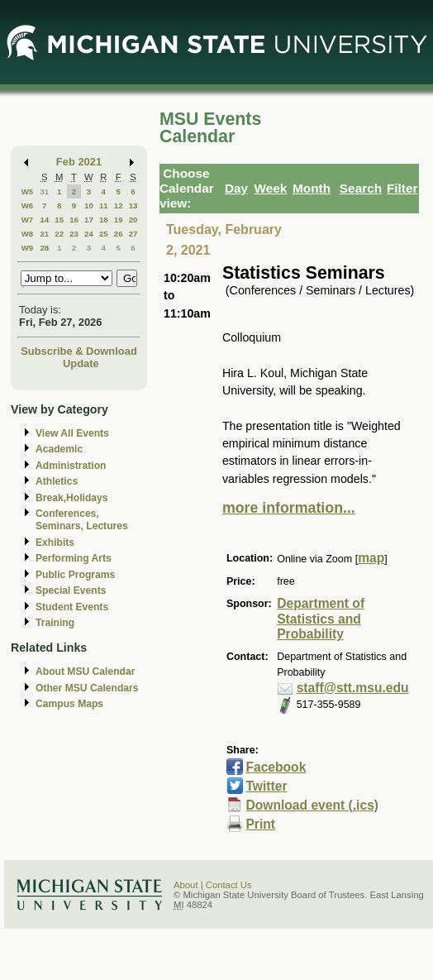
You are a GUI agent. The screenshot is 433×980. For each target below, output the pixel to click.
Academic (59, 449)
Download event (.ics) (312, 805)
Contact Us (229, 885)
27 (133, 234)
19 (119, 220)
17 (89, 220)
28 (44, 248)
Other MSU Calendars (87, 688)
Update (81, 363)
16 (74, 220)
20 (133, 220)
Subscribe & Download (79, 351)
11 (104, 206)
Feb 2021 (79, 162)
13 (133, 206)
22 (59, 234)
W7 (28, 220)
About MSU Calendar (85, 672)
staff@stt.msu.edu (353, 688)
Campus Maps (69, 704)
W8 (28, 234)
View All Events (72, 433)
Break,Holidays (72, 498)
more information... (289, 508)
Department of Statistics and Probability (321, 619)
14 (44, 220)
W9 (28, 248)
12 (119, 206)
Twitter (266, 786)
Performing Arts (74, 558)
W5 (28, 191)
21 (44, 234)
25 (104, 234)
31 (44, 191)
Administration (71, 466)
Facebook (276, 767)
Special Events (71, 590)
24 (89, 234)
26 (119, 234)
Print (260, 824)
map (371, 558)
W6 (28, 206)
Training (55, 623)
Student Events (72, 607)
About (186, 885)
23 (74, 234)
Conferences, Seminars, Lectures (82, 520)
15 (59, 220)
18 (104, 220)
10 (89, 206)
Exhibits (55, 543)
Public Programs (75, 575)
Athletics (57, 481)
